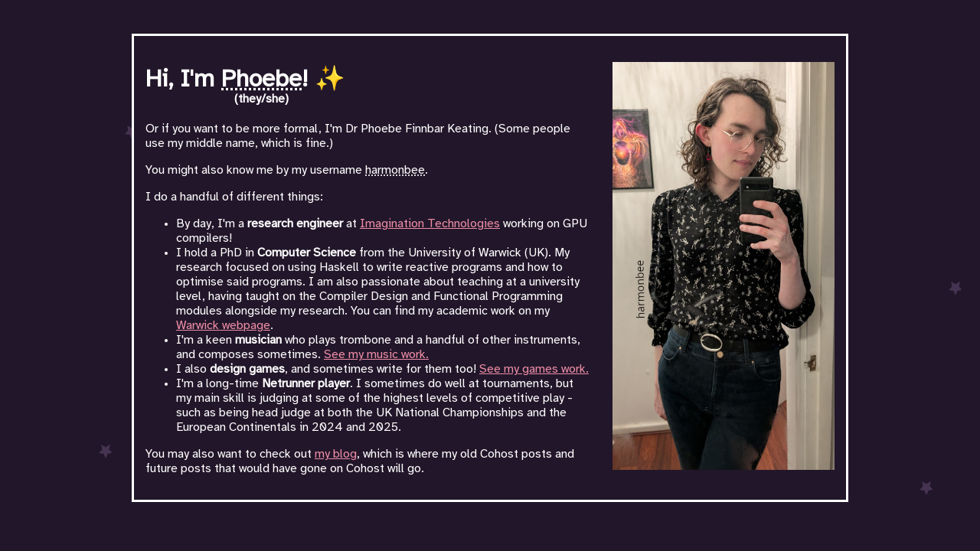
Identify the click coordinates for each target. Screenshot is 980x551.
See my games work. (534, 369)
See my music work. (376, 355)
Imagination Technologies (430, 224)
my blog (336, 454)
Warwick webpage (223, 326)
